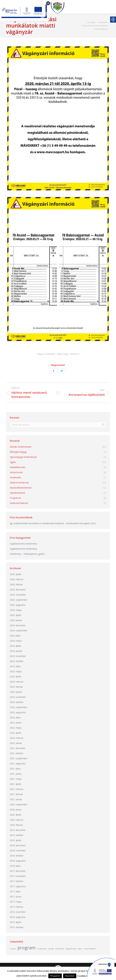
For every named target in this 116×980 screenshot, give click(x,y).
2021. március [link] (17, 789)
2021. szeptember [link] (19, 758)
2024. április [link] (16, 646)
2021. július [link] (15, 769)
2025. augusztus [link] (18, 605)
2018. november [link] (18, 851)
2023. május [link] (16, 671)
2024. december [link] (18, 625)
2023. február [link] (16, 687)
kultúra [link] (13, 949)
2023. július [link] (15, 666)
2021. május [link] (16, 779)
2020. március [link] (17, 820)
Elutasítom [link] (70, 976)
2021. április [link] (16, 784)
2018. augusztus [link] (18, 861)
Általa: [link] (63, 354)
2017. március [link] (17, 907)
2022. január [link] (16, 743)
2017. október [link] (17, 881)
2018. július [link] (15, 866)
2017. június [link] (16, 897)
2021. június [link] (16, 774)
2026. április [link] (16, 574)
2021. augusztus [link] (18, 764)
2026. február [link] (16, 584)
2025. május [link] (16, 610)
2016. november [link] (18, 912)
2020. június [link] (16, 810)
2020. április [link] (16, 815)
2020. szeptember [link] (19, 804)
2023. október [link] (17, 661)
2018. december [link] (18, 845)
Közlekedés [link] (50, 354)
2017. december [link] (18, 871)
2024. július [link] (15, 636)
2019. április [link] (16, 840)
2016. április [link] (16, 922)
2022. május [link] (16, 728)
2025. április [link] (16, 615)
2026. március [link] (17, 579)
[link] (59, 7)
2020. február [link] (16, 825)
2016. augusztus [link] (18, 917)
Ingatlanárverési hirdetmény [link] (23, 544)
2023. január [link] (16, 692)
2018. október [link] (17, 856)
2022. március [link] (17, 738)
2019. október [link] (17, 835)
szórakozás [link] (60, 949)
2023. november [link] (18, 656)
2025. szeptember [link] (19, 600)
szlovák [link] (51, 949)
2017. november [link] (18, 876)
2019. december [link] (18, 830)
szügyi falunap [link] (71, 949)
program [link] (27, 948)
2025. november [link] (18, 595)
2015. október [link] (17, 927)
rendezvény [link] (42, 949)
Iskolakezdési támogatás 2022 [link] (81, 523)
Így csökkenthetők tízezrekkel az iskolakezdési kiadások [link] (37, 523)
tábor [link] (80, 949)
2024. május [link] (16, 641)
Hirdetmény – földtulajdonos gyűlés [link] (27, 554)
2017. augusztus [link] (18, 886)
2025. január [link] (16, 620)
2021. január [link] (16, 799)
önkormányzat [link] (90, 949)
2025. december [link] (18, 590)
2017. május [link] (16, 902)
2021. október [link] (17, 753)
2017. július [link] (15, 891)
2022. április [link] (16, 733)
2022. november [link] (18, 697)
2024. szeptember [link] (19, 630)
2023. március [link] (17, 682)
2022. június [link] (16, 723)
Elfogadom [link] (55, 976)
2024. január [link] (16, 651)
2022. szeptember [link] (19, 707)
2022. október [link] (17, 702)
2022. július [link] (15, 717)
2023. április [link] (16, 677)
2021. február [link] (16, 794)
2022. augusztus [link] (18, 712)
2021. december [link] (18, 748)
